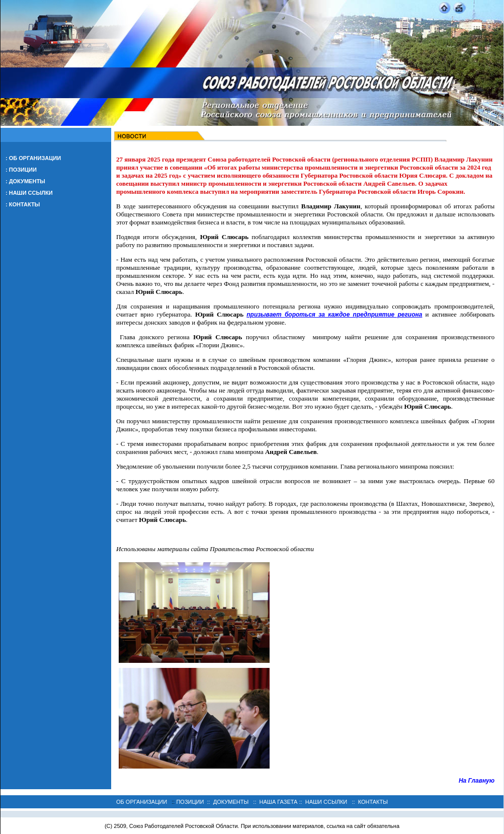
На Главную (477, 781)
